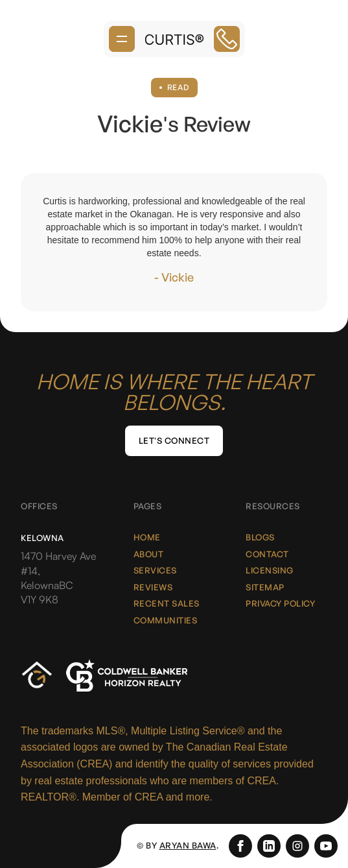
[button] (122, 39)
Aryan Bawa (188, 845)
